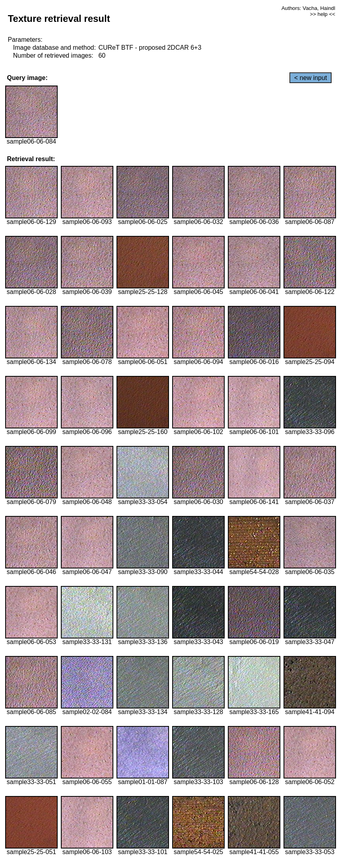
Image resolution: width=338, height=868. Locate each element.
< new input (311, 78)
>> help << (322, 14)
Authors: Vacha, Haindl (308, 8)
